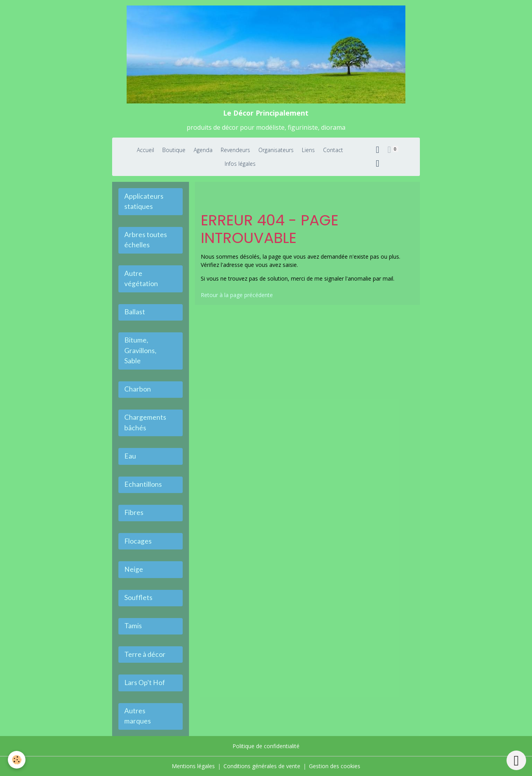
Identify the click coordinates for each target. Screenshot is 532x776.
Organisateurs (276, 150)
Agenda (203, 150)
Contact (333, 150)
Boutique (174, 150)
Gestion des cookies (335, 766)
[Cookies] (17, 760)
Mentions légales (193, 766)
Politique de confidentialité (266, 746)
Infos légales (240, 164)
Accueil (145, 150)
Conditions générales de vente (262, 766)
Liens (308, 150)
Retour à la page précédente (237, 295)
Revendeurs (235, 150)
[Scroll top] (516, 760)
